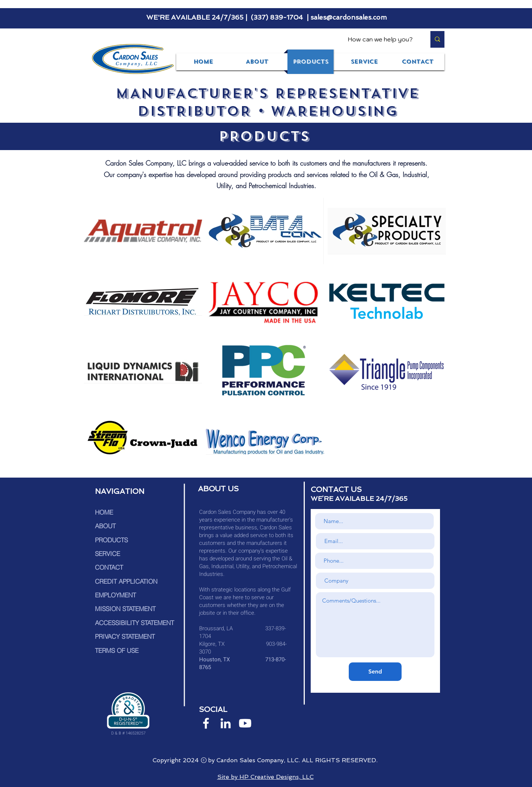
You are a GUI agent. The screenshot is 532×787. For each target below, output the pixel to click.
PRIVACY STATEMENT (125, 636)
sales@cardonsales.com (349, 17)
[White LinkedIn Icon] (226, 723)
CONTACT (109, 567)
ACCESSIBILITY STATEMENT (134, 623)
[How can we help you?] (381, 39)
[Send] (375, 672)
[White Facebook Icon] (206, 723)
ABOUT (105, 526)
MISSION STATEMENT (125, 609)
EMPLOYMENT (115, 595)
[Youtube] (245, 723)
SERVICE (108, 554)
